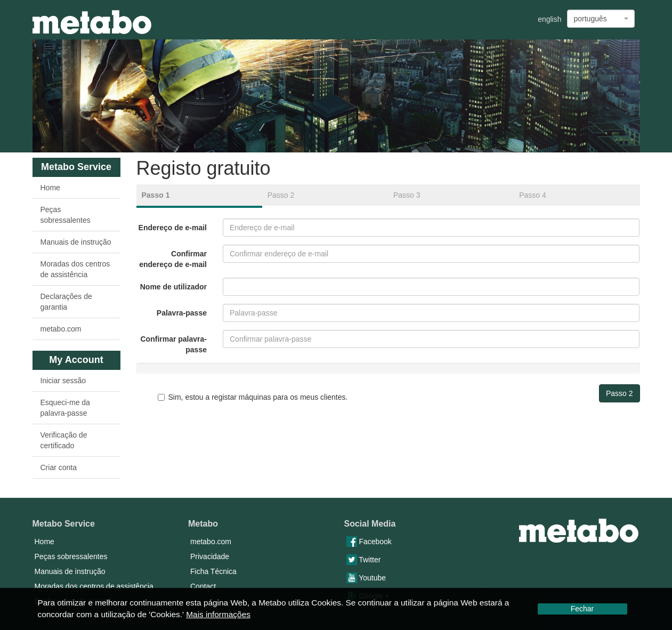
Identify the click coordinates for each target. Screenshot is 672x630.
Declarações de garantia (66, 302)
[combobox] (601, 19)
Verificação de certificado (64, 440)
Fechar (582, 609)
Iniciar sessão (63, 381)
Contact (203, 586)
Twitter (364, 560)
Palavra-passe (182, 313)
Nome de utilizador (173, 287)
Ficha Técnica (213, 571)
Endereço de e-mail (173, 228)
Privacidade (210, 556)
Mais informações (218, 614)
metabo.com (61, 329)
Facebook (369, 542)
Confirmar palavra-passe (174, 344)
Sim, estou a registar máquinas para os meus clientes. (253, 397)
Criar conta (59, 467)
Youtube (366, 578)
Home (50, 188)
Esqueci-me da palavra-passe (65, 408)
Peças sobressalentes (66, 215)
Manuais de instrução (76, 242)
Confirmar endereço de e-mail (173, 259)
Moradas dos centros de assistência (75, 269)
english (549, 19)
